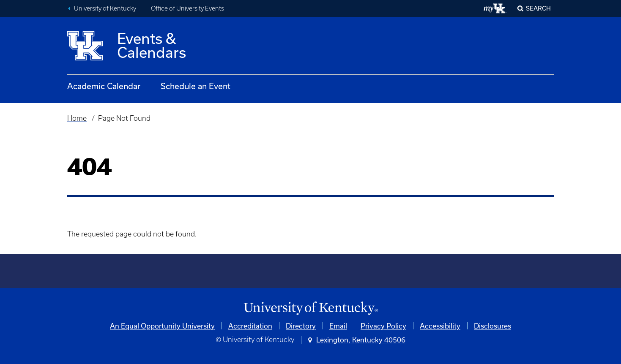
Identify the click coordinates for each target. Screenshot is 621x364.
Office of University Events (187, 8)
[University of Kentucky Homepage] (311, 308)
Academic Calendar (104, 86)
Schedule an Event (196, 86)
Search (538, 8)
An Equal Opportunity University (162, 326)
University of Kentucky (105, 8)
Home (77, 118)
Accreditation (250, 326)
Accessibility (440, 326)
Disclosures (492, 326)
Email (338, 326)
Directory (301, 326)
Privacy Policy (383, 326)
